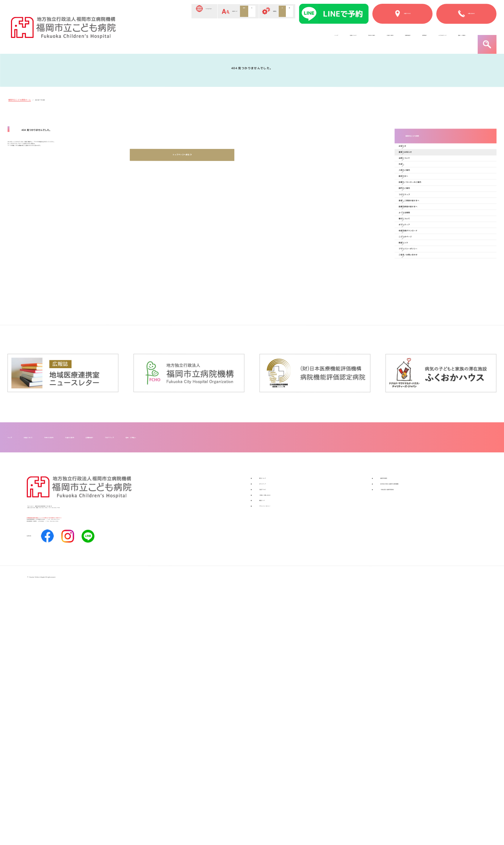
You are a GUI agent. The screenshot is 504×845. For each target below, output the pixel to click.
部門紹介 (352, 39)
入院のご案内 (273, 39)
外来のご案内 (227, 39)
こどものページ (395, 39)
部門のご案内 (425, 282)
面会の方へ (422, 249)
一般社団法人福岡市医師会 (416, 721)
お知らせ (419, 166)
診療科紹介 (315, 39)
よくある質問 (425, 348)
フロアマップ (425, 299)
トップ (145, 39)
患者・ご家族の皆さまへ (438, 315)
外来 (414, 216)
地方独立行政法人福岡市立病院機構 (428, 709)
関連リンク (422, 431)
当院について (182, 39)
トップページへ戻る (179, 210)
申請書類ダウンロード (435, 398)
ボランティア (425, 382)
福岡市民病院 (398, 697)
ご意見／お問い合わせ (435, 464)
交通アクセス (277, 721)
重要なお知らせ (427, 183)
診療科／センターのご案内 (440, 266)
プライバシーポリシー (435, 448)
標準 (215, 11)
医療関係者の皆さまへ (435, 332)
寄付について (425, 365)
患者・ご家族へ (446, 39)
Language (147, 12)
